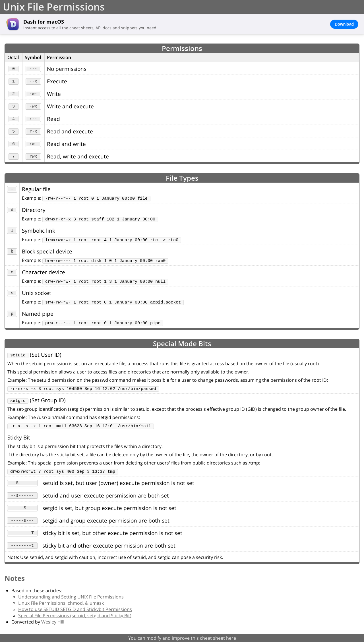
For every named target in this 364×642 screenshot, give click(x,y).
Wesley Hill (53, 622)
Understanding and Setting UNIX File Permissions (71, 597)
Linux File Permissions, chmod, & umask (61, 603)
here (231, 638)
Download (344, 24)
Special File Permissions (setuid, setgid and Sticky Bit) (75, 616)
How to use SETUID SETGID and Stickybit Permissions (75, 609)
